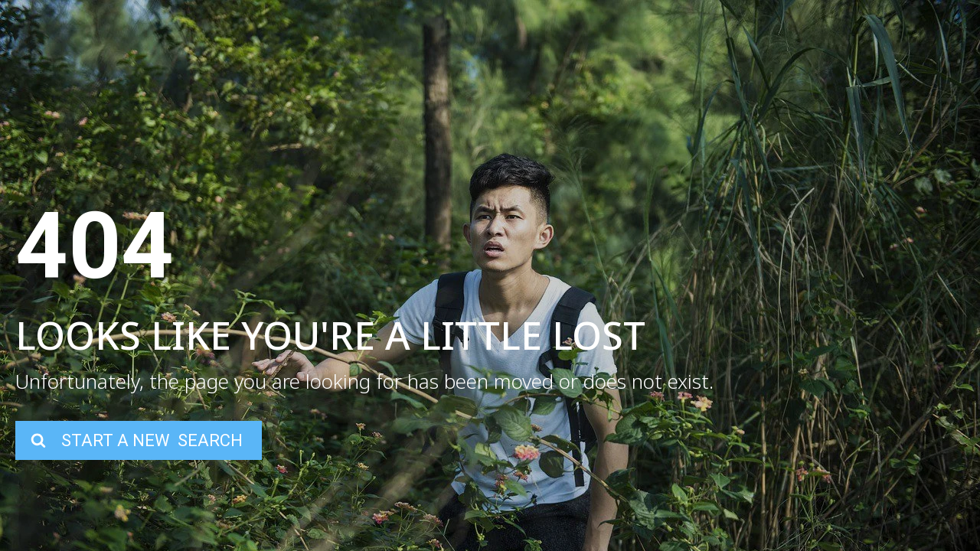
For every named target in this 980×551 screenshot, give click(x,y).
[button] (139, 440)
